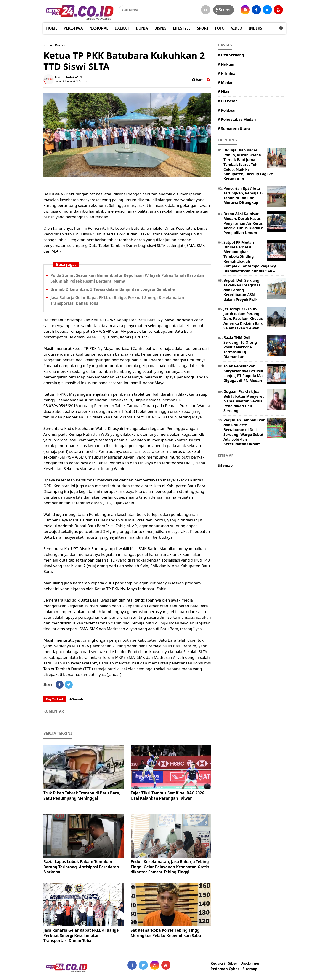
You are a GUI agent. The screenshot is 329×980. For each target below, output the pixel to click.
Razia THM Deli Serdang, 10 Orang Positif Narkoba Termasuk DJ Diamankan (240, 347)
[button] (281, 26)
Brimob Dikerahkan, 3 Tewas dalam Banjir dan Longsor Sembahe (113, 289)
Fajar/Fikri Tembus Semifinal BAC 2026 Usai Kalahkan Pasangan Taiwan (167, 795)
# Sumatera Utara (234, 129)
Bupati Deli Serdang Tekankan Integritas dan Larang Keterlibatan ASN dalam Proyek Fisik (242, 290)
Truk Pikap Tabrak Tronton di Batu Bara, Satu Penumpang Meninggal (82, 795)
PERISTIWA (73, 28)
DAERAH (122, 28)
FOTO (220, 28)
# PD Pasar (227, 101)
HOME (52, 28)
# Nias (223, 92)
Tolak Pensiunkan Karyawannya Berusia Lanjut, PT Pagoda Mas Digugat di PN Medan (244, 373)
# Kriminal (227, 73)
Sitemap (225, 465)
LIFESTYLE (182, 28)
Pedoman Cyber (225, 969)
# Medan (226, 83)
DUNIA (142, 28)
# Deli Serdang (231, 55)
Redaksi (218, 963)
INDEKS (255, 28)
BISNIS (161, 28)
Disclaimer (250, 963)
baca (198, 80)
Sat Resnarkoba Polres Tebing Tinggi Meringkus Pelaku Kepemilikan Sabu (166, 933)
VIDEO (237, 28)
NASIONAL (99, 28)
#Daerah (76, 699)
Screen (224, 10)
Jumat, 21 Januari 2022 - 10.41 (72, 81)
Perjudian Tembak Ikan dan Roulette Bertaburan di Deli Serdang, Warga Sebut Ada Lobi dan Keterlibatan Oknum (244, 432)
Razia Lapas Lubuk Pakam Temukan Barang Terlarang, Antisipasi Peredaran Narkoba (81, 867)
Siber (233, 963)
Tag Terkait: (55, 699)
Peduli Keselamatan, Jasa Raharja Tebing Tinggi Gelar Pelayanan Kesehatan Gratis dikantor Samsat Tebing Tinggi (170, 867)
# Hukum (226, 64)
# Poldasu (227, 110)
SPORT (203, 28)
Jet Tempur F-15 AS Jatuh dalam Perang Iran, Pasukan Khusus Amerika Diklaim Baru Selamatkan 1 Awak (243, 318)
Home (48, 45)
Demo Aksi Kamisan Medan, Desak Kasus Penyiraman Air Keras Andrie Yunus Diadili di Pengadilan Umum (244, 223)
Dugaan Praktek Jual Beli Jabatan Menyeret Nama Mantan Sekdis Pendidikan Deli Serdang (244, 401)
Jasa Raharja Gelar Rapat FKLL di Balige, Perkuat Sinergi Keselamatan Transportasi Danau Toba (82, 935)
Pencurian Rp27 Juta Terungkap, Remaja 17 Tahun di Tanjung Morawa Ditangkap (244, 195)
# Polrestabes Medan (237, 119)
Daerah (60, 45)
